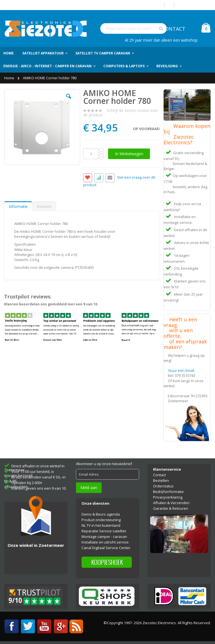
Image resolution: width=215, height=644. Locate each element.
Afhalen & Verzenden (171, 503)
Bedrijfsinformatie (168, 492)
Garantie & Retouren (171, 508)
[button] (69, 100)
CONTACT (174, 29)
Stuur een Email (181, 370)
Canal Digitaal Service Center (106, 548)
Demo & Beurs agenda (101, 514)
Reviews (44, 206)
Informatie (18, 206)
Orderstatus (163, 486)
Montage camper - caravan (104, 537)
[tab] (18, 206)
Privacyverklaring (168, 497)
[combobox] (133, 28)
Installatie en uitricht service (105, 542)
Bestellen (161, 480)
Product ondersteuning (101, 520)
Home (10, 78)
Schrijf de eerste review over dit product (121, 113)
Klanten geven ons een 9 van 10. (39, 488)
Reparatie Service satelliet (104, 531)
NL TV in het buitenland (101, 525)
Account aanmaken (195, 5)
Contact (159, 475)
